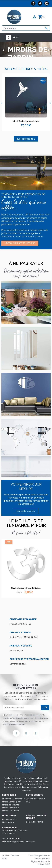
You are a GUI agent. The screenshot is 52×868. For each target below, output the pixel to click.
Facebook (33, 3)
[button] (20, 243)
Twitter (40, 3)
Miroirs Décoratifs (10, 808)
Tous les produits (26, 139)
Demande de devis (35, 822)
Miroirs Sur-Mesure (11, 811)
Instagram (47, 3)
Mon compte (8, 822)
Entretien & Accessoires (13, 799)
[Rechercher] (26, 28)
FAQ (28, 802)
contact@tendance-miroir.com (21, 842)
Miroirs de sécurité (11, 805)
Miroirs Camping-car (11, 802)
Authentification (10, 819)
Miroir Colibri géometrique (26, 121)
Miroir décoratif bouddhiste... (26, 588)
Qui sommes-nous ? (35, 799)
